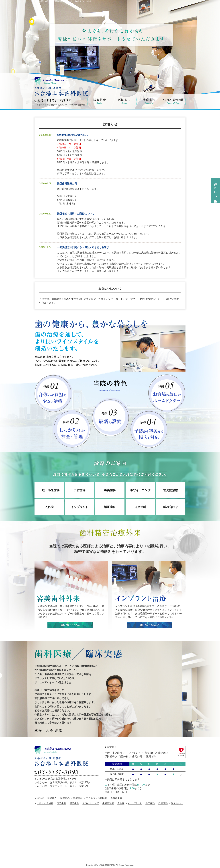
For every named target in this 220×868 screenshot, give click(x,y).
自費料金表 (116, 798)
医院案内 (65, 798)
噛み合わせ (171, 507)
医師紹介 (52, 798)
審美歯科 (110, 490)
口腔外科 (140, 507)
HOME (40, 798)
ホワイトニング (140, 490)
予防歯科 (79, 490)
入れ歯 (49, 507)
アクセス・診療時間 (97, 798)
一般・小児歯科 (49, 490)
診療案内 (78, 798)
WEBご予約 (215, 191)
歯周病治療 (171, 490)
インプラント (79, 507)
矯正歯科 (110, 507)
